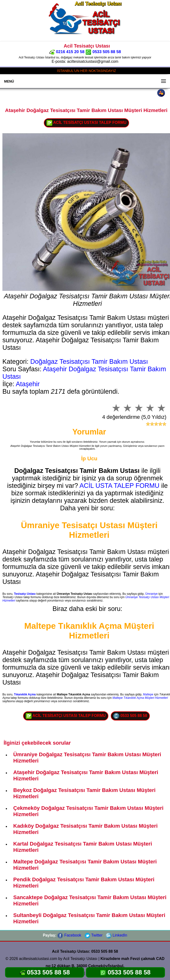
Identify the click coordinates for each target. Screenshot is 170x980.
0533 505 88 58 (103, 52)
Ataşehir (28, 384)
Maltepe (148, 694)
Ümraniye (151, 594)
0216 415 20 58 (67, 52)
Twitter (94, 935)
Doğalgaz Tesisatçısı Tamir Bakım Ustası (89, 362)
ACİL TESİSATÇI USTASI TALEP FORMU (86, 123)
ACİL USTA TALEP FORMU (119, 486)
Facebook (69, 935)
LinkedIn (116, 935)
